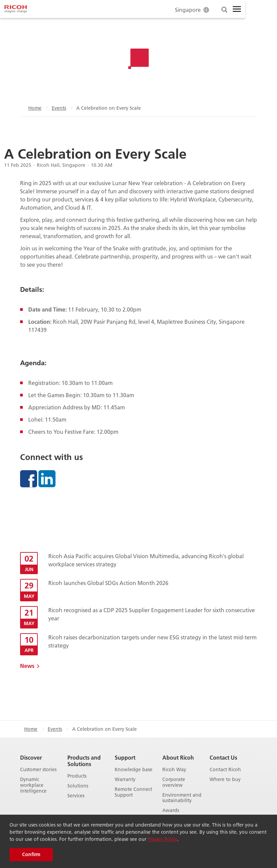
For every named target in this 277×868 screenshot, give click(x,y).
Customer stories (38, 770)
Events (59, 108)
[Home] (16, 9)
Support (125, 757)
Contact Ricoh (225, 770)
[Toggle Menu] (237, 9)
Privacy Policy (162, 839)
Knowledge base (134, 770)
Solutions (78, 786)
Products (77, 776)
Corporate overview (174, 782)
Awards (171, 810)
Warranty (125, 780)
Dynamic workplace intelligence (33, 785)
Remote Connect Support (133, 792)
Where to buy (225, 780)
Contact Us (223, 757)
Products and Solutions (84, 761)
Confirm (31, 854)
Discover (31, 757)
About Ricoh (178, 757)
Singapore (193, 10)
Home (35, 108)
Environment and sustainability (182, 798)
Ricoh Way (174, 770)
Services (76, 796)
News (27, 666)
